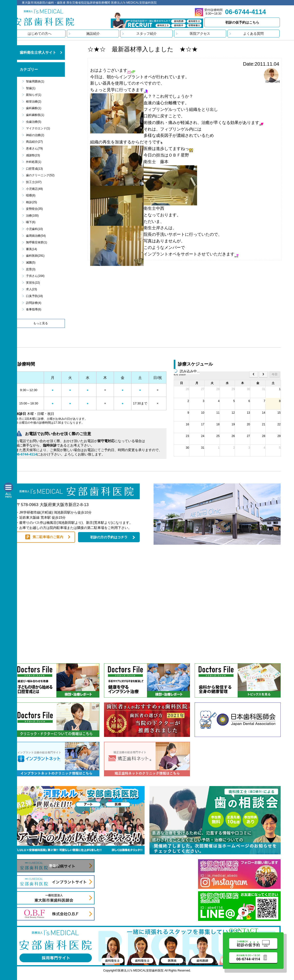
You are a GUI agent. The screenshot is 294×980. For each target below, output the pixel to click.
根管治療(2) (34, 102)
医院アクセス (200, 34)
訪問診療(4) (34, 303)
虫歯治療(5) (34, 122)
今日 (275, 374)
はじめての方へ (40, 34)
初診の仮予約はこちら (242, 22)
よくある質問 (253, 34)
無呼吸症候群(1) (37, 242)
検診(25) (31, 202)
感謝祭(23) (33, 155)
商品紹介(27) (34, 142)
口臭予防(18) (34, 296)
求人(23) (31, 289)
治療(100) (32, 216)
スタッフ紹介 (147, 34)
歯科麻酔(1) (34, 108)
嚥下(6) (31, 222)
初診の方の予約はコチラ (109, 537)
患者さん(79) (34, 149)
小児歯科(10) (34, 229)
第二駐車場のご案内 (48, 537)
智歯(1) (31, 88)
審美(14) (31, 249)
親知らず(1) (34, 95)
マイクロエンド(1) (38, 128)
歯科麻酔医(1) (35, 115)
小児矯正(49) (34, 189)
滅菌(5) (31, 262)
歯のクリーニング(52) (40, 175)
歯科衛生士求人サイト (38, 52)
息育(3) (31, 269)
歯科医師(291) (35, 256)
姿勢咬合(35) (34, 209)
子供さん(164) (35, 276)
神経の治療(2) (35, 135)
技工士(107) (34, 182)
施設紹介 (93, 34)
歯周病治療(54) (36, 236)
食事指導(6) (34, 309)
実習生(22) (33, 283)
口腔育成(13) (34, 169)
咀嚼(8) (31, 195)
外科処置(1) (34, 162)
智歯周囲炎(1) (35, 81)
